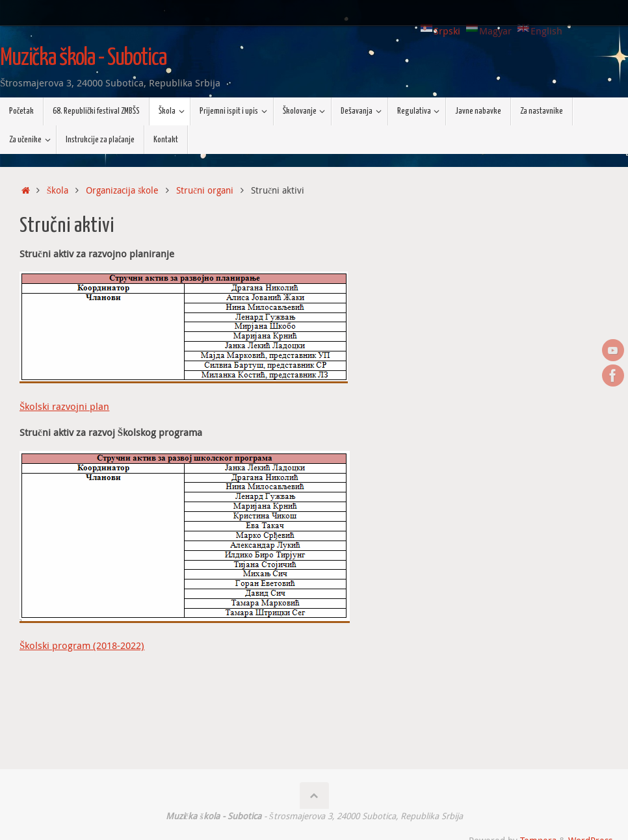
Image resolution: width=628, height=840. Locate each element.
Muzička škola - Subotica (83, 58)
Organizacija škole (122, 190)
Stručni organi (205, 190)
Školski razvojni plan (64, 406)
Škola (58, 190)
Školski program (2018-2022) (82, 645)
